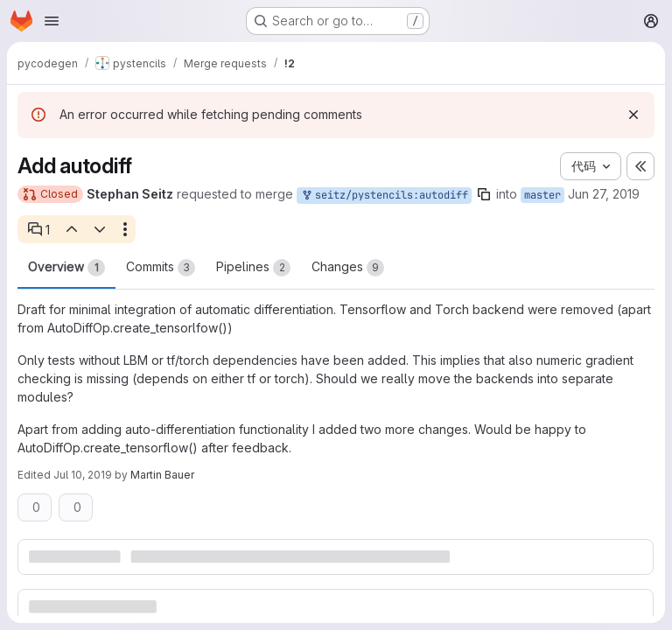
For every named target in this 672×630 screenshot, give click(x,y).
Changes (348, 268)
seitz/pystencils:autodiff (384, 196)
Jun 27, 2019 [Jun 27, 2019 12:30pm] (604, 194)
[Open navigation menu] (52, 21)
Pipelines (253, 268)
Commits (161, 268)
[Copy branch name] (484, 194)
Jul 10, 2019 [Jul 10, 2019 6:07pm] (83, 475)
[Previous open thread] (71, 229)
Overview (66, 268)
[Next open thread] (100, 229)
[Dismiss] (633, 115)
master (542, 195)
